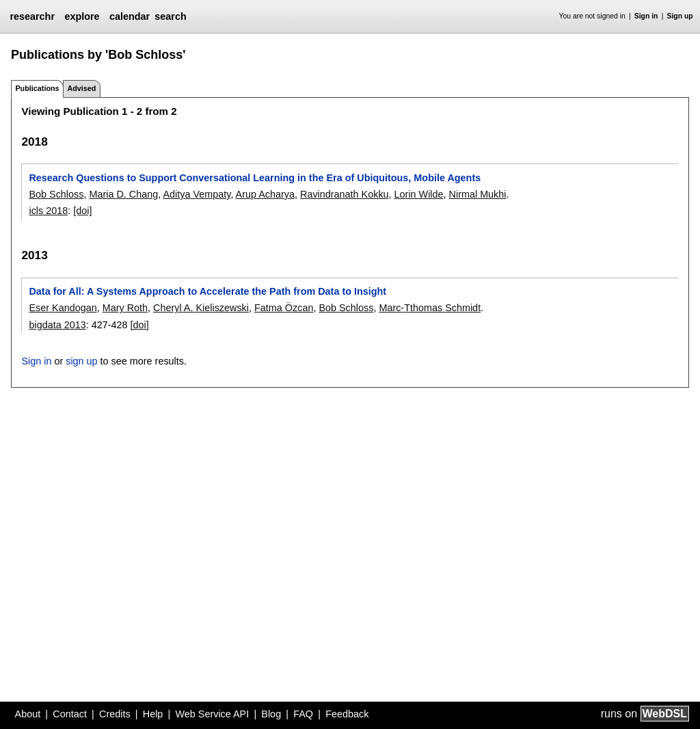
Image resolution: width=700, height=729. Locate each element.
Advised (81, 88)
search (170, 16)
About (28, 714)
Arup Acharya (265, 194)
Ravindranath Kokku (345, 194)
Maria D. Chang (123, 194)
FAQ (303, 714)
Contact (70, 714)
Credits (115, 714)
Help (153, 714)
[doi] (82, 211)
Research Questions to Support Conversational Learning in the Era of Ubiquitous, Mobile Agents (255, 178)
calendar (130, 16)
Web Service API (212, 714)
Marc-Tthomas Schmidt (430, 308)
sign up (81, 361)
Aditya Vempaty (197, 194)
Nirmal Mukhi (478, 194)
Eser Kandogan (63, 308)
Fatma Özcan (284, 308)
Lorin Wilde (419, 194)
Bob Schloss (56, 194)
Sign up (680, 16)
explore (82, 16)
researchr (32, 16)
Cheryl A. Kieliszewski (201, 308)
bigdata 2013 (57, 325)
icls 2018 (48, 211)
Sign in (646, 16)
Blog (271, 714)
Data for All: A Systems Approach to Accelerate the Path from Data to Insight (207, 291)
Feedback (347, 714)
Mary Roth (125, 308)
